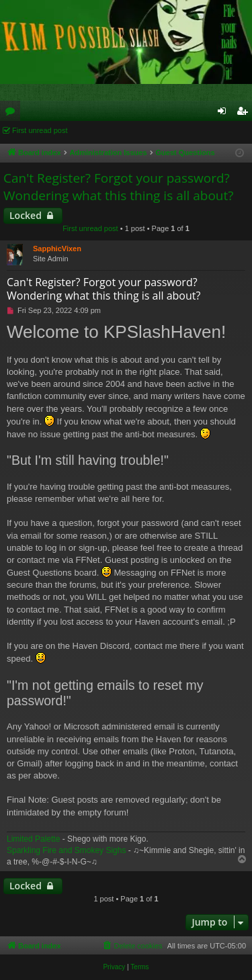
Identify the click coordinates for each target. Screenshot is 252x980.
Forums (13, 114)
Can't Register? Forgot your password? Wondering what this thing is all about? (118, 187)
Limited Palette (33, 839)
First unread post (40, 130)
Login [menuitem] (225, 114)
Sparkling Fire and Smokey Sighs (66, 850)
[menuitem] (132, 946)
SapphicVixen (57, 249)
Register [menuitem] (245, 114)
